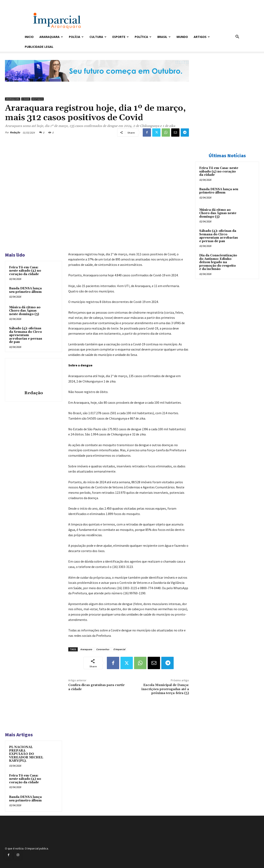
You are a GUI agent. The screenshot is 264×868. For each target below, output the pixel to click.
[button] (237, 37)
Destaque (38, 99)
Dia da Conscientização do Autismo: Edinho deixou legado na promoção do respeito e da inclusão (218, 262)
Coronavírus (103, 649)
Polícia (76, 37)
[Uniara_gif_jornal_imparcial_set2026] (97, 85)
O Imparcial (119, 649)
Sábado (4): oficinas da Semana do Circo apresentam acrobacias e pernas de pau (26, 335)
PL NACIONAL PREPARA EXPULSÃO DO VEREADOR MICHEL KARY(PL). (26, 754)
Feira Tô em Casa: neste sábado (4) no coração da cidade (25, 271)
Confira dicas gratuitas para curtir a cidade (96, 687)
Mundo (182, 37)
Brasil (164, 37)
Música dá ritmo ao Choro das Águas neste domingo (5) (25, 311)
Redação (15, 132)
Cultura (98, 37)
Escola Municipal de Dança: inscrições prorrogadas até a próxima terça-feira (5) (165, 689)
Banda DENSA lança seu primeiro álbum (25, 290)
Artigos (202, 37)
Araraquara (51, 37)
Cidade (26, 99)
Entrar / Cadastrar (32, 3)
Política (143, 37)
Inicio (29, 37)
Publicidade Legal (39, 47)
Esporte (121, 37)
